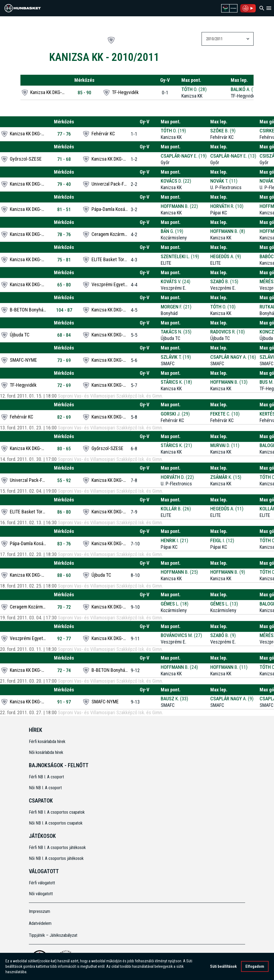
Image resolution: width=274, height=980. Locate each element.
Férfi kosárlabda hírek (47, 742)
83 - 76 (64, 544)
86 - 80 (64, 512)
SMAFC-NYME (19, 360)
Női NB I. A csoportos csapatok (56, 823)
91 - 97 (64, 702)
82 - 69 (64, 417)
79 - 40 (64, 184)
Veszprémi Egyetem (105, 285)
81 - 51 (64, 209)
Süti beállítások (223, 967)
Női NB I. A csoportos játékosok (56, 858)
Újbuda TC (15, 335)
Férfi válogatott (42, 883)
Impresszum (39, 911)
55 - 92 (64, 480)
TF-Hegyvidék (120, 93)
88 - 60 (64, 575)
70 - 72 (64, 607)
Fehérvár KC (98, 134)
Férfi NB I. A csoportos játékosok (57, 848)
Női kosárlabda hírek (46, 752)
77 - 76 (64, 134)
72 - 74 (64, 670)
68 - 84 (64, 335)
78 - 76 (64, 234)
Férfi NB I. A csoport (46, 777)
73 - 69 (64, 360)
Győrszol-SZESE (21, 159)
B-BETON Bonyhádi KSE (23, 310)
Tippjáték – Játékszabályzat (53, 935)
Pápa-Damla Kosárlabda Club (105, 210)
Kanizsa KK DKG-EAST (44, 93)
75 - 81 (64, 260)
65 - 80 (64, 285)
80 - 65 (64, 449)
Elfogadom (255, 967)
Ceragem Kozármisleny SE (105, 235)
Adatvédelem (40, 923)
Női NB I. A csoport (45, 788)
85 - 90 (84, 93)
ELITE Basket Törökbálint (105, 260)
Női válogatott (41, 894)
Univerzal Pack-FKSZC (105, 184)
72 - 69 (64, 385)
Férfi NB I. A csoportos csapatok (57, 812)
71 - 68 (64, 159)
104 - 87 (64, 310)
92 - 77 (64, 639)
